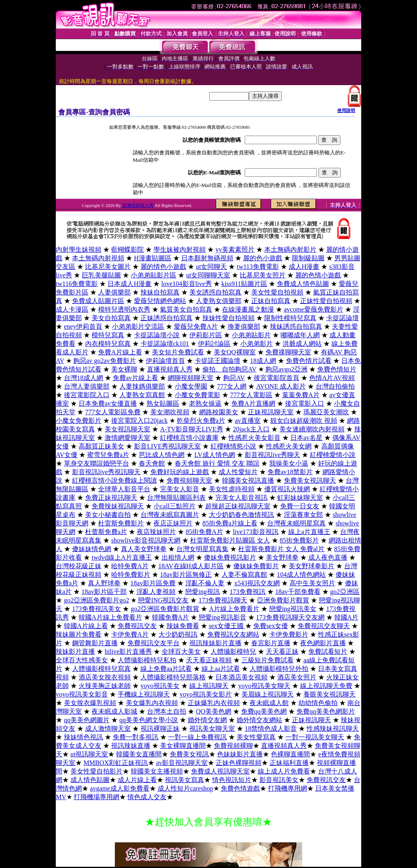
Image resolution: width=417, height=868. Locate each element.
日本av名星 (306, 438)
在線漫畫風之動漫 (248, 309)
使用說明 (346, 110)
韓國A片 (347, 617)
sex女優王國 (227, 626)
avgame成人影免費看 (120, 788)
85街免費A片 (204, 532)
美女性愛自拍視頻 (277, 292)
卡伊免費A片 (130, 634)
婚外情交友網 (207, 720)
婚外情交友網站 (259, 720)
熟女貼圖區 (163, 403)
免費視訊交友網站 (233, 634)
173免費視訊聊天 (223, 600)
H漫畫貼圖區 (153, 258)
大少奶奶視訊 (178, 634)
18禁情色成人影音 (271, 728)
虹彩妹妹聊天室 (300, 498)
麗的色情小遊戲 (318, 275)
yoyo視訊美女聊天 (264, 686)
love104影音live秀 (187, 284)
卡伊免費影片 (289, 634)
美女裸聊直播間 (183, 746)
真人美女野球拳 (144, 549)
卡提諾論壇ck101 (165, 344)
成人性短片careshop (185, 788)
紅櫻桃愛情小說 (333, 455)
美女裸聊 (124, 369)
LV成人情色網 (215, 455)
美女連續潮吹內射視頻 (312, 429)
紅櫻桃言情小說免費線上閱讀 (114, 480)
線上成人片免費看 (284, 771)
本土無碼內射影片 (290, 249)
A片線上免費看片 (234, 609)
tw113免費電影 (258, 267)
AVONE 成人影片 (281, 386)
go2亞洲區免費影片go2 (97, 600)
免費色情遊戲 (240, 788)
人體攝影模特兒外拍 (279, 669)
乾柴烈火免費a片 (201, 421)
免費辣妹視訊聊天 (118, 506)
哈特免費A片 (130, 566)
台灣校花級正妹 (79, 566)
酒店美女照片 (297, 677)
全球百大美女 (181, 652)
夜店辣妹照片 (156, 532)
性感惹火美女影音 (255, 438)
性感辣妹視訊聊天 (333, 728)
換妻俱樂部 (244, 326)
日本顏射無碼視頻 (207, 258)
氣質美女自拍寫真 (186, 309)
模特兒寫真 (108, 335)
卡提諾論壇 (342, 318)
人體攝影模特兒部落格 (173, 677)
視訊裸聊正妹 (160, 728)
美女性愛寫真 (256, 737)
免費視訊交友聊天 (324, 626)
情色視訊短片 (232, 780)
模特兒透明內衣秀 (124, 309)
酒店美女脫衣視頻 (105, 677)
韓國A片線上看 (86, 626)
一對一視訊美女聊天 (315, 737)
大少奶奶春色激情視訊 (241, 515)
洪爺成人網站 (302, 344)
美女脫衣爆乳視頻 (90, 703)
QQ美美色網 (214, 711)
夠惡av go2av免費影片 (105, 361)
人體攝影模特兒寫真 (101, 669)
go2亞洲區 (345, 592)
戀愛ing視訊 (202, 592)
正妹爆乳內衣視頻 (214, 703)
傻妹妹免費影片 (256, 566)
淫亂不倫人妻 (205, 583)
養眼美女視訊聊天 (329, 694)
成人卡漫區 (72, 309)
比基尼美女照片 (263, 275)
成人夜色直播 (328, 557)
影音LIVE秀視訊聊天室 (167, 446)
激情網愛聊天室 (127, 438)
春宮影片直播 (271, 643)
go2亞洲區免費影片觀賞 (165, 609)
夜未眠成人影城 (114, 711)
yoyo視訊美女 (160, 686)
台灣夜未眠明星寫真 (296, 523)
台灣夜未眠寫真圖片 (170, 515)
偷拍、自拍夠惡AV (229, 369)
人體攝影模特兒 (233, 652)
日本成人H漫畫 (129, 284)
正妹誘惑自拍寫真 (167, 318)
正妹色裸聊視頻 (239, 763)
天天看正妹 (282, 652)
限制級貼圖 (308, 258)
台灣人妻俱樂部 (87, 386)
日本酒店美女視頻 (241, 677)
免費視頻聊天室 (189, 480)
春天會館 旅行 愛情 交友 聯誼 (217, 463)
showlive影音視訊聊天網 (146, 540)
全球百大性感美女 (82, 660)
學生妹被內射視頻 (180, 249)
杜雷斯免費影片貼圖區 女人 (230, 540)
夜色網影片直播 (323, 643)
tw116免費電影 (77, 284)
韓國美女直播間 (139, 754)
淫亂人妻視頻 (156, 592)
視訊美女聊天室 (212, 728)
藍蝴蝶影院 (127, 249)
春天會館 (152, 463)
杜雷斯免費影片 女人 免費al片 (281, 549)
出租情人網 (178, 557)
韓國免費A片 (171, 617)
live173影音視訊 (256, 532)
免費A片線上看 (120, 352)
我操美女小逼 (289, 463)
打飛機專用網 (288, 788)
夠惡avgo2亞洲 (286, 369)
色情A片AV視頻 (332, 378)
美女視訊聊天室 (127, 429)
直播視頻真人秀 (138, 205)
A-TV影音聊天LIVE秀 (192, 429)
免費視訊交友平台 (154, 643)
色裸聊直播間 (290, 754)
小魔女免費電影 (198, 395)
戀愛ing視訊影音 (222, 617)
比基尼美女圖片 (108, 267)
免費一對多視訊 (136, 737)
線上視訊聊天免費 (326, 686)
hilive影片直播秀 (128, 652)
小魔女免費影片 (79, 421)
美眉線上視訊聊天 (268, 694)
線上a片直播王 (309, 532)
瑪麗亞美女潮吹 (326, 412)
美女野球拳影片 (312, 566)
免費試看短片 (328, 652)
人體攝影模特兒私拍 (147, 660)
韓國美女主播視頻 (157, 771)
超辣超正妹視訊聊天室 (238, 506)
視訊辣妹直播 (131, 746)
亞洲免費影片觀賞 (283, 600)
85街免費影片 (299, 540)
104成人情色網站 (301, 575)
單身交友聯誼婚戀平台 (97, 463)
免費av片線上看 (135, 378)
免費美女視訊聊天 (310, 480)
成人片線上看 (137, 780)
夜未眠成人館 (269, 703)
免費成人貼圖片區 (98, 301)
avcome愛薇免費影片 (314, 309)
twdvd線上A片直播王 (122, 557)
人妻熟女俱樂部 (219, 301)
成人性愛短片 (238, 472)
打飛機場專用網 (97, 797)
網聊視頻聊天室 (191, 378)
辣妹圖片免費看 (79, 634)
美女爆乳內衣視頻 (152, 703)
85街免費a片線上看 (230, 523)
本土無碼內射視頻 (98, 258)
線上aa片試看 (221, 669)
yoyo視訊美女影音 (82, 694)
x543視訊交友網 (257, 583)
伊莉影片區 (206, 335)
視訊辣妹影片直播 (215, 643)
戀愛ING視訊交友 (163, 600)
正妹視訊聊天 (312, 720)
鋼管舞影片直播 (95, 643)
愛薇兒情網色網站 (160, 301)
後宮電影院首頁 (277, 378)
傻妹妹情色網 (92, 549)
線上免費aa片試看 (166, 669)
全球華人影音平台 (124, 489)
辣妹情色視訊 (83, 737)
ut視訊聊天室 (89, 754)
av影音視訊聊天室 (182, 763)
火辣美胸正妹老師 (105, 686)
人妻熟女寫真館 (142, 395)
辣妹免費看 (183, 626)
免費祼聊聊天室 (288, 352)
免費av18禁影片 (290, 472)
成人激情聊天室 (108, 728)
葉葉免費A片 (301, 395)
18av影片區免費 (153, 583)
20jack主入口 (251, 429)
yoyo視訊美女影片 (206, 694)
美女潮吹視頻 (170, 412)
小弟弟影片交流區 (138, 326)
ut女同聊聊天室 (208, 275)
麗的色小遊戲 (263, 258)
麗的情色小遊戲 (163, 267)
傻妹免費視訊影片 (230, 557)
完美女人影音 (180, 489)
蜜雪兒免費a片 (108, 455)
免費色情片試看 (309, 361)
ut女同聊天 (211, 267)
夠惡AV (234, 378)
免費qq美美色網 (264, 711)
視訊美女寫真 (184, 780)
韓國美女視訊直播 (248, 480)
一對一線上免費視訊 (198, 737)
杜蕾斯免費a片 (106, 532)
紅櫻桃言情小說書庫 (189, 438)
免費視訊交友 (137, 626)
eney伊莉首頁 (83, 326)
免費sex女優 (271, 626)
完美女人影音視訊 (241, 498)
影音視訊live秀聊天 (272, 455)
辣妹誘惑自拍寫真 (296, 326)
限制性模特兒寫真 (290, 318)
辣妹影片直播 (75, 652)
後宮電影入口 (305, 403)
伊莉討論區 (214, 344)
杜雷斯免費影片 (121, 523)
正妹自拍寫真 (271, 301)
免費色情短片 (337, 369)
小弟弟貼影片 (251, 335)
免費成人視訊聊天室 (220, 771)
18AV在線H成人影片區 (191, 566)
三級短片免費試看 (268, 660)
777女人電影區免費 (113, 412)
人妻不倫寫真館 (244, 575)
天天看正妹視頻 (209, 660)
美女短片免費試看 (178, 352)
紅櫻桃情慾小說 (233, 446)
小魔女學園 (191, 386)
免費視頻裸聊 (233, 746)
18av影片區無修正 (186, 575)
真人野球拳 (104, 583)
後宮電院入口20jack (139, 421)
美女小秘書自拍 (108, 515)
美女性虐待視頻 (232, 489)
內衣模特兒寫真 (108, 344)
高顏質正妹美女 (101, 446)
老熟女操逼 (205, 403)
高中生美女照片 (312, 583)
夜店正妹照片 (173, 523)
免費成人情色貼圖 (303, 284)
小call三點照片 (174, 506)
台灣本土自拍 (167, 711)
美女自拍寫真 (111, 318)
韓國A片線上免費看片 (110, 617)
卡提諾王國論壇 (217, 361)
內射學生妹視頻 (79, 249)
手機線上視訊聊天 (144, 694)
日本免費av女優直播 (108, 403)
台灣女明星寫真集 (202, 549)
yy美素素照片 (235, 249)
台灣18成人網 (83, 378)
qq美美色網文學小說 (149, 720)
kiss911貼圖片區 (244, 284)
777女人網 (232, 386)
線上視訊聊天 (209, 686)
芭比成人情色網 (162, 455)
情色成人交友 (147, 797)
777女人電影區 (251, 395)
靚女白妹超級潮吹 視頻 (304, 421)
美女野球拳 (282, 557)
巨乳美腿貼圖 (101, 275)
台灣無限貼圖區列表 (176, 498)
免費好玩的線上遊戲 (180, 472)
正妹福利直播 (289, 763)
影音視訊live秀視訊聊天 (106, 472)
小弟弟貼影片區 (154, 275)
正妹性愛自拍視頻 (326, 301)
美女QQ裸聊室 (235, 352)
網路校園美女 (219, 412)
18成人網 (263, 361)
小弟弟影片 (257, 344)
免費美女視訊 (189, 754)
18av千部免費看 (298, 592)
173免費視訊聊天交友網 (290, 617)
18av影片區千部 (104, 592)
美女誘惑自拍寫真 (215, 292)
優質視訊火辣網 (287, 489)
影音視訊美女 (279, 780)
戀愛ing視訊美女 (293, 609)
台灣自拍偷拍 (335, 386)
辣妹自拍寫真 (160, 292)
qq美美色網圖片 (87, 720)
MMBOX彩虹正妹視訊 (116, 763)
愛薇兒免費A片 (196, 326)
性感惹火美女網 (289, 446)
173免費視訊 (248, 592)
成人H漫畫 (304, 267)
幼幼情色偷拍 (318, 703)
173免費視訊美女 (97, 609)
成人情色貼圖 (90, 780)
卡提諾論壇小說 (157, 335)
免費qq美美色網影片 (326, 711)
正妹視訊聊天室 (271, 412)
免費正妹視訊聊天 (111, 498)
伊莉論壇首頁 (165, 361)
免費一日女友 (300, 506)
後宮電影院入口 (87, 395)
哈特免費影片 (131, 575)
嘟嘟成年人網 (300, 335)
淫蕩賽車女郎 (303, 515)
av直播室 (248, 421)
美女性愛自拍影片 (97, 771)
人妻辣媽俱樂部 (142, 386)
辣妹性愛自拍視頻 (228, 318)
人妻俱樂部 (114, 292)
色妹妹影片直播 (240, 754)
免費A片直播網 (253, 403)
